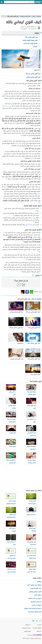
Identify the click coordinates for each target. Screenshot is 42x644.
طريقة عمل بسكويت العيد (34, 585)
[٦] (24, 158)
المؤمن (14, 123)
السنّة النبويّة (29, 225)
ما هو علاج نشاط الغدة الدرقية (33, 608)
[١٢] (39, 203)
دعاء (32, 218)
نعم (23, 285)
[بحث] (33, 2)
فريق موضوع (27, 631)
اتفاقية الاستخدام (37, 628)
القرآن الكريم (18, 143)
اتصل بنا (39, 625)
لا (19, 285)
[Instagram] (33, 621)
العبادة (32, 158)
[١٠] (7, 186)
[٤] (21, 135)
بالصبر (21, 91)
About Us (39, 631)
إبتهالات (39, 582)
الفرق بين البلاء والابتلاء (35, 598)
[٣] (29, 130)
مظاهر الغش (38, 595)
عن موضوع (28, 625)
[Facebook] (40, 621)
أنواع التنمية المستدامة (35, 612)
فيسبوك (27, 292)
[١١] (40, 203)
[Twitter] (37, 621)
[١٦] (25, 259)
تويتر (23, 292)
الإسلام (18, 257)
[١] (30, 110)
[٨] (12, 176)
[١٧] (21, 271)
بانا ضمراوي (23, 27)
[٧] (20, 166)
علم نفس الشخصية (36, 602)
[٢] (25, 123)
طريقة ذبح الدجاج (36, 605)
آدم (4, 233)
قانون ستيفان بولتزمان (35, 592)
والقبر (39, 194)
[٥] (12, 145)
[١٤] (23, 241)
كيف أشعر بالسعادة (36, 588)
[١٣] (36, 210)
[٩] (6, 178)
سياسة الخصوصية (26, 628)
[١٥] (38, 251)
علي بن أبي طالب (6, 106)
